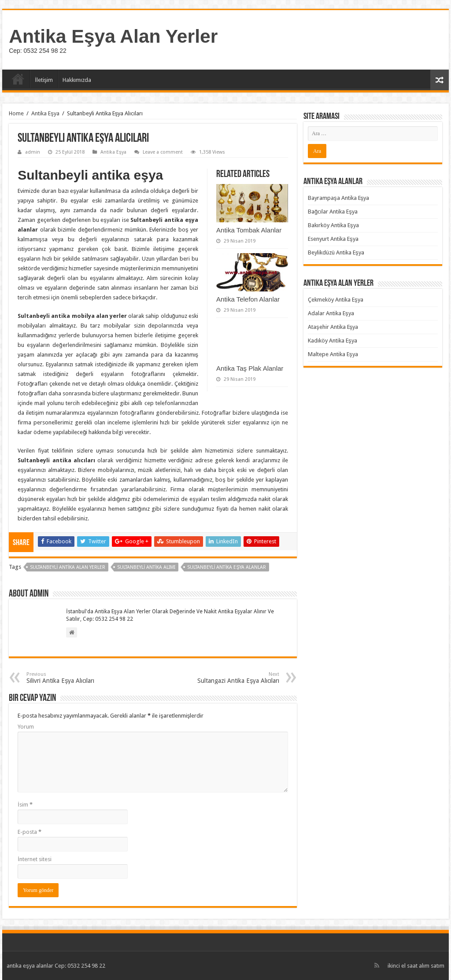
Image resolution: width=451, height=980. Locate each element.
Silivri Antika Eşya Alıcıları (72, 678)
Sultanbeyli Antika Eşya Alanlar (226, 567)
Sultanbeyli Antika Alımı (146, 567)
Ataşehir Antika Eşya (333, 327)
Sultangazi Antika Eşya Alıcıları (234, 678)
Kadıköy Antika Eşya (333, 341)
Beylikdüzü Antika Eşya (336, 252)
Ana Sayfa (18, 79)
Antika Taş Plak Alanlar (250, 368)
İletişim (44, 80)
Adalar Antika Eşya (331, 313)
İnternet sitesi (35, 859)
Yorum (26, 727)
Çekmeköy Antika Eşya (336, 300)
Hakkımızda (77, 80)
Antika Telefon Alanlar (248, 299)
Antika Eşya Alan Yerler (113, 36)
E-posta (30, 832)
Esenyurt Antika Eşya (333, 239)
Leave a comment (163, 152)
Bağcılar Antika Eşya (333, 212)
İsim (25, 805)
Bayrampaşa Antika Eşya (338, 198)
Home (16, 113)
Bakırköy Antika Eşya (333, 225)
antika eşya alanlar (30, 966)
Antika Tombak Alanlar (249, 230)
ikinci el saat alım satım (416, 966)
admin (33, 152)
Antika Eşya (45, 113)
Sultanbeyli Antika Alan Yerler (68, 567)
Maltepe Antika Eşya (333, 354)
